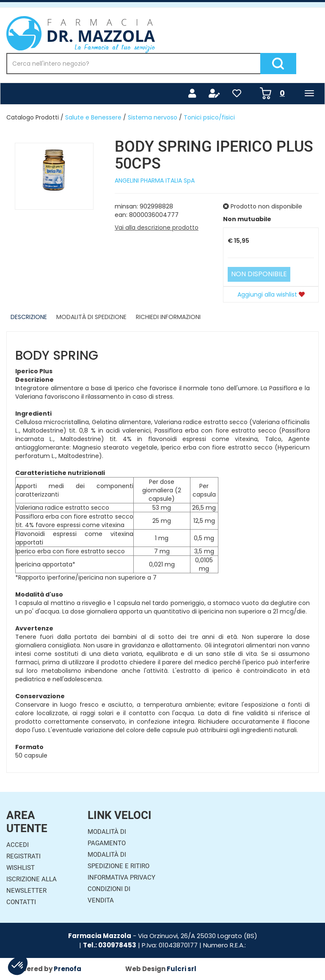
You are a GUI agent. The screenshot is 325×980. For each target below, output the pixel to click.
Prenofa (67, 969)
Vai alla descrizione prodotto (157, 228)
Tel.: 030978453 (110, 945)
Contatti (21, 902)
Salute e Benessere (93, 117)
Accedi (18, 845)
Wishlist (21, 868)
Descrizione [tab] (29, 317)
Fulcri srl (182, 969)
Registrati (23, 856)
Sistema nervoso (153, 117)
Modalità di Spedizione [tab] (91, 317)
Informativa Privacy (121, 877)
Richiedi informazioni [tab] (168, 317)
